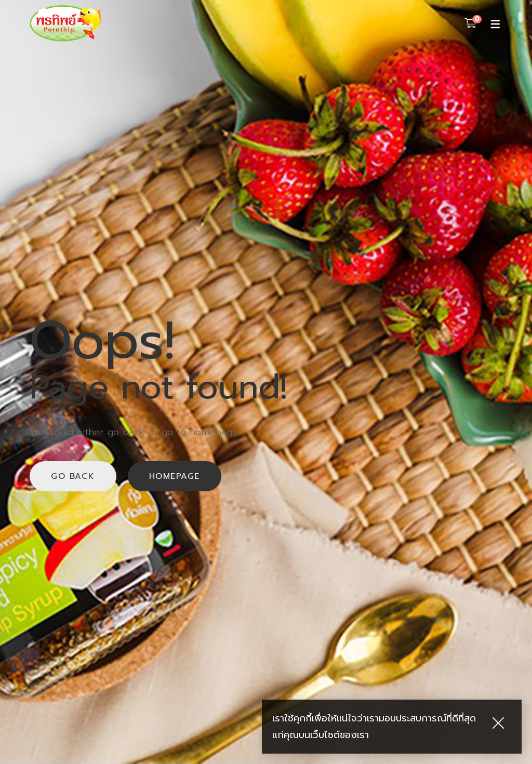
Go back (73, 476)
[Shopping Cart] (470, 23)
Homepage (175, 476)
